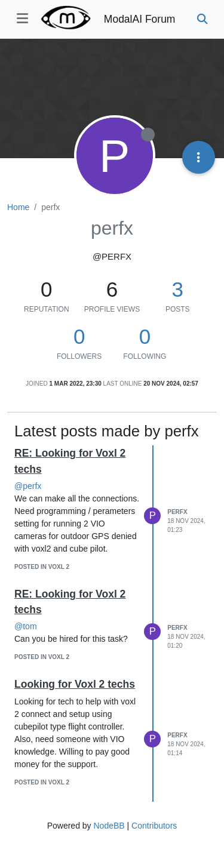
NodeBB (109, 826)
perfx (177, 512)
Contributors (154, 826)
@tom (26, 626)
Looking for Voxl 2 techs (75, 684)
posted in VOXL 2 (42, 567)
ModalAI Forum (140, 19)
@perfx (28, 486)
